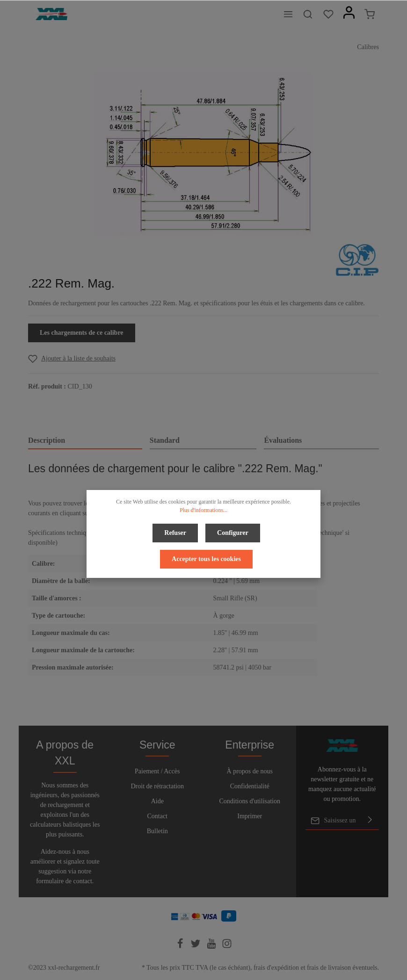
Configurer (233, 533)
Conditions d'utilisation (250, 801)
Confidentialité (250, 786)
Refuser (175, 533)
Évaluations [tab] (283, 440)
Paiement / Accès (157, 771)
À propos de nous (250, 771)
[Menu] (288, 14)
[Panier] (370, 14)
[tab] (85, 441)
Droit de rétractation (157, 786)
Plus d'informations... (203, 510)
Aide (157, 801)
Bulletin (157, 831)
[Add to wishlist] (72, 358)
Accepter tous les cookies (206, 559)
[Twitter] (196, 947)
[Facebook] (181, 947)
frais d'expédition (276, 968)
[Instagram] (227, 947)
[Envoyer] (370, 821)
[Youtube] (212, 947)
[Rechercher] (308, 14)
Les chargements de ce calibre (82, 333)
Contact (157, 816)
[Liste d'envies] (328, 14)
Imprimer (250, 816)
